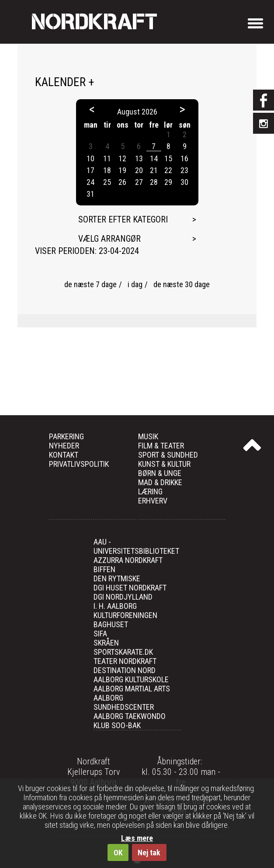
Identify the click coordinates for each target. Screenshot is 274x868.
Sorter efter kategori (123, 219)
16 (184, 158)
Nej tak (149, 852)
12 (122, 158)
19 (122, 170)
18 (107, 170)
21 (154, 170)
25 (107, 182)
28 (154, 182)
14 (154, 158)
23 (184, 170)
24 (90, 182)
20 (139, 170)
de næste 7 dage (90, 284)
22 (168, 170)
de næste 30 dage (182, 284)
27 (139, 182)
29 (168, 182)
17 (90, 170)
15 (168, 158)
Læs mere (137, 838)
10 (90, 158)
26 (122, 182)
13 (139, 158)
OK (118, 852)
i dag (135, 284)
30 (184, 182)
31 (90, 194)
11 (107, 158)
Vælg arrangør (109, 239)
